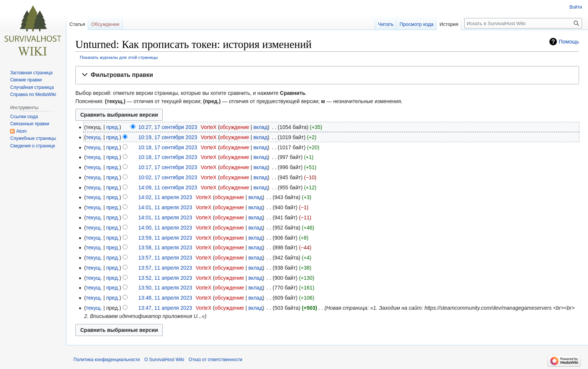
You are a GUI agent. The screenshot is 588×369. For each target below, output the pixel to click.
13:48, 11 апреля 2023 (165, 298)
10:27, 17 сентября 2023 (168, 127)
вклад (261, 127)
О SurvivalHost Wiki (164, 360)
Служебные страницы (33, 138)
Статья (77, 24)
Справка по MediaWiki (33, 94)
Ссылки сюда (24, 117)
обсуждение (234, 127)
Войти (576, 7)
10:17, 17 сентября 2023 (168, 167)
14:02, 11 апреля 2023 (165, 197)
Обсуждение (105, 24)
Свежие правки (26, 80)
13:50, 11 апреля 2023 (165, 288)
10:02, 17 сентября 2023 (168, 177)
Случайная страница (32, 87)
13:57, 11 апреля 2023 (165, 258)
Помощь (569, 42)
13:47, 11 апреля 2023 (165, 308)
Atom (21, 131)
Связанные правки (30, 124)
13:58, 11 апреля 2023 (165, 247)
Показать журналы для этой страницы (119, 57)
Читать (386, 24)
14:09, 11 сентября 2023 (168, 187)
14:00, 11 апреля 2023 (165, 228)
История (449, 24)
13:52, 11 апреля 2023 (165, 278)
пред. (113, 127)
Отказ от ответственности (215, 360)
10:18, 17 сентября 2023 (168, 147)
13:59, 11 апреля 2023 (165, 238)
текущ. (94, 137)
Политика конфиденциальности (107, 360)
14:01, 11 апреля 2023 (165, 207)
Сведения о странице (33, 146)
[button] (327, 75)
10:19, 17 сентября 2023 (168, 137)
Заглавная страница (31, 73)
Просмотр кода (416, 24)
